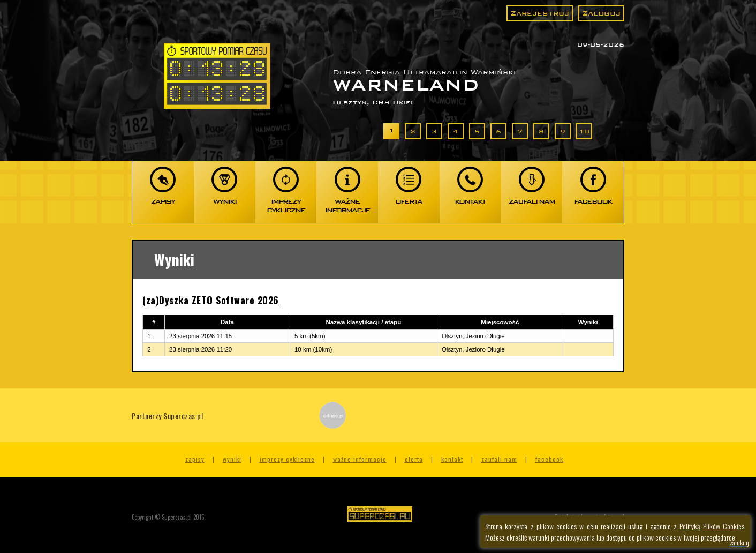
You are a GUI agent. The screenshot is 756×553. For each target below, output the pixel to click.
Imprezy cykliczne (287, 459)
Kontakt (452, 459)
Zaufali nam (499, 459)
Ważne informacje (360, 459)
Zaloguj (601, 13)
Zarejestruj (540, 13)
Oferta (414, 459)
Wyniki (232, 459)
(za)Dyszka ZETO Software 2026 (211, 300)
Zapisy (195, 459)
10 (584, 131)
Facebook (549, 459)
